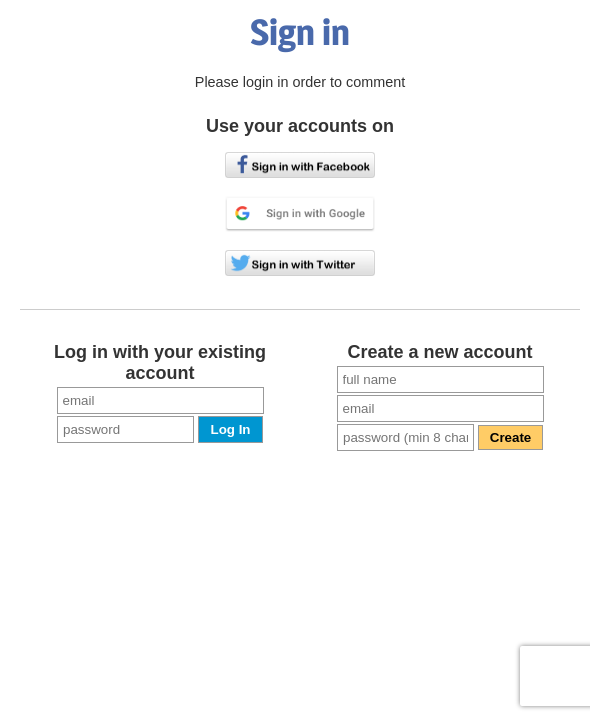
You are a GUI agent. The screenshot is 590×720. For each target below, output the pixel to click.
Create (511, 437)
